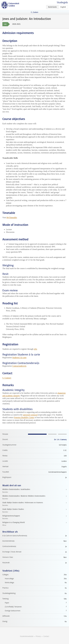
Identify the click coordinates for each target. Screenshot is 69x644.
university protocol (30, 415)
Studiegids (62, 2)
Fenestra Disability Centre (24, 417)
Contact (46, 636)
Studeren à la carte (19, 358)
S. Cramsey (7, 378)
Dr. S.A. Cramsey (60, 440)
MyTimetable (12, 218)
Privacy (38, 636)
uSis (35, 349)
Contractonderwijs (19, 366)
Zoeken (36, 12)
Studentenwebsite (27, 636)
